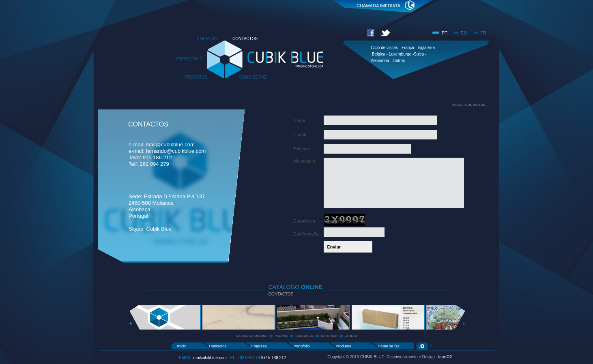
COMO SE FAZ (253, 77)
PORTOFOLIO (189, 59)
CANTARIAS (304, 336)
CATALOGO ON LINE (252, 336)
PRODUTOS (196, 77)
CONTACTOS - (476, 105)
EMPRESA (207, 39)
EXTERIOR (329, 336)
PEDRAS (281, 336)
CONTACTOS (245, 39)
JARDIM (351, 336)
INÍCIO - (459, 105)
